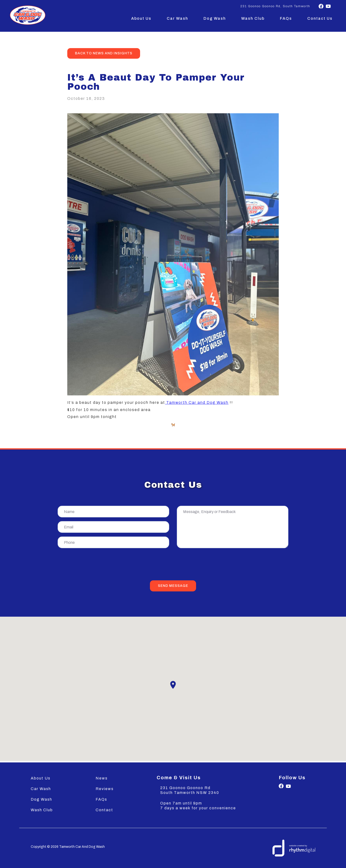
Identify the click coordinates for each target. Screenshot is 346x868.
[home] (28, 15)
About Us (141, 18)
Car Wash (177, 18)
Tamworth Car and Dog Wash (197, 402)
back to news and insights (104, 53)
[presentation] (173, 565)
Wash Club (253, 18)
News (102, 778)
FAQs (286, 18)
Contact (104, 810)
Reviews (105, 789)
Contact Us (320, 18)
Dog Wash (215, 18)
